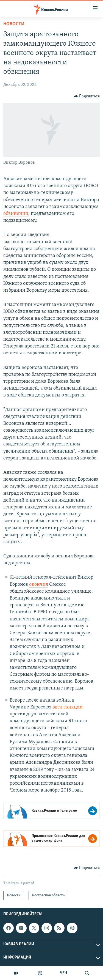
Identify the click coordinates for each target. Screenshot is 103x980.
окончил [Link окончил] (39, 585)
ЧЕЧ (63, 973)
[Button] (87, 96)
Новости (14, 24)
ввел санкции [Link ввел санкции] (68, 707)
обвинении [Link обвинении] (16, 214)
